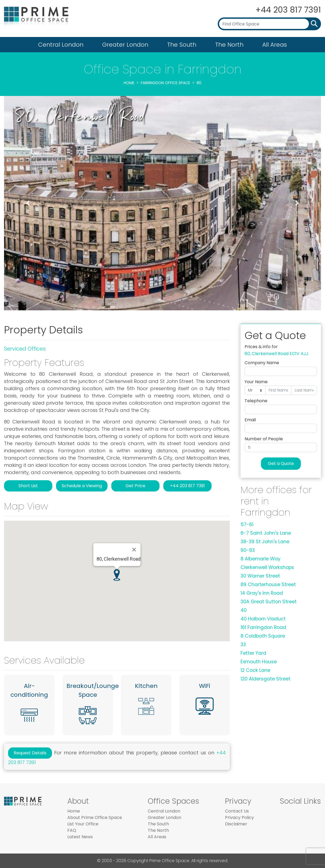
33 (243, 645)
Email (250, 420)
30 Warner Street (260, 576)
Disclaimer (236, 824)
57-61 (247, 524)
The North (229, 45)
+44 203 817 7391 (288, 10)
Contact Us (237, 811)
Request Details (30, 753)
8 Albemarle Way (261, 559)
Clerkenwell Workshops (267, 567)
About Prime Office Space (95, 817)
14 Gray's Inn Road (262, 593)
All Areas (275, 45)
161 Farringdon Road (263, 627)
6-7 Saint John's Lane (266, 533)
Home (129, 83)
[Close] (134, 550)
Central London (61, 45)
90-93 (248, 550)
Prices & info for (261, 347)
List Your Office (83, 824)
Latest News (80, 837)
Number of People (264, 439)
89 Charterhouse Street (268, 584)
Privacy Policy (239, 817)
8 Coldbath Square (263, 636)
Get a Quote (281, 463)
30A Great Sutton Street (269, 602)
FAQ (72, 830)
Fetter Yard (253, 653)
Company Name (262, 363)
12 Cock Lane (255, 670)
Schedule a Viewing (82, 486)
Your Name (256, 382)
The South (182, 45)
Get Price (135, 486)
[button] (28, 203)
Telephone (256, 401)
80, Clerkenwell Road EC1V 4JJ (276, 354)
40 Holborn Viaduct (263, 619)
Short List (28, 486)
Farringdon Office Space (165, 83)
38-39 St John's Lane (265, 542)
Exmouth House (259, 662)
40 (244, 610)
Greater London (125, 45)
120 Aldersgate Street (265, 679)
